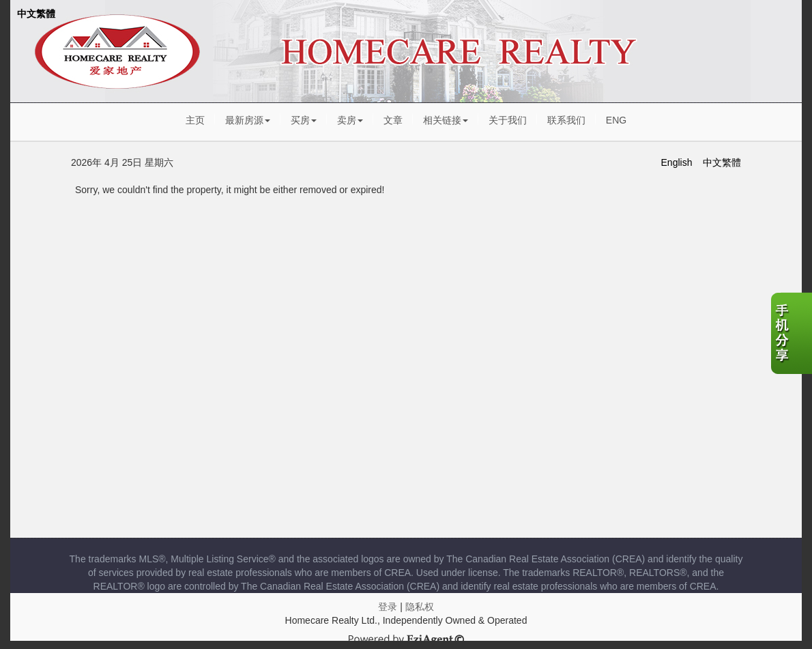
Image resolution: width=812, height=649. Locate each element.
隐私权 (420, 607)
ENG (616, 120)
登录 (388, 607)
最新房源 (248, 120)
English (677, 162)
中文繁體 (36, 14)
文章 (393, 120)
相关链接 (446, 120)
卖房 (350, 120)
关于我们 (508, 120)
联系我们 (566, 120)
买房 (304, 120)
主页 (195, 120)
